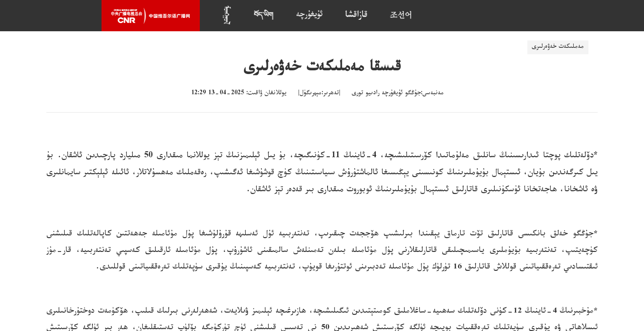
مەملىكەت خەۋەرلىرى (558, 47)
